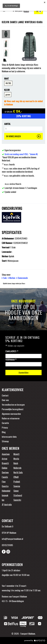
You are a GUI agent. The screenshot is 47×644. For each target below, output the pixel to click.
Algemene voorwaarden (11, 414)
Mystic (16, 459)
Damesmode (22, 278)
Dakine (5, 468)
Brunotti (5, 463)
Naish (16, 463)
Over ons (5, 400)
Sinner (16, 491)
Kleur (7, 90)
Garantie (5, 423)
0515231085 (7, 545)
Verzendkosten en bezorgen (13, 404)
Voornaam (11, 360)
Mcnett (16, 454)
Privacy (5, 427)
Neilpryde (17, 468)
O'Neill (16, 477)
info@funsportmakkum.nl (12, 539)
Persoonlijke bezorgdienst (13, 409)
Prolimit (17, 481)
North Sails (18, 472)
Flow (4, 481)
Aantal (7, 124)
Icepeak (5, 495)
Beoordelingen (18, 601)
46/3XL (8, 83)
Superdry (17, 500)
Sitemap (5, 441)
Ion (3, 500)
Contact (5, 395)
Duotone (5, 472)
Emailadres (12, 351)
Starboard (18, 495)
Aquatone (6, 454)
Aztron (5, 459)
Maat (6, 78)
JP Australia (7, 504)
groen (8, 94)
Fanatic (5, 477)
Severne (17, 486)
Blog (4, 432)
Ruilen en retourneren (11, 418)
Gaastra (5, 486)
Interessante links (9, 437)
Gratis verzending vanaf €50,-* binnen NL (21, 154)
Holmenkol (6, 491)
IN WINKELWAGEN (23, 136)
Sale (4, 278)
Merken (12, 278)
